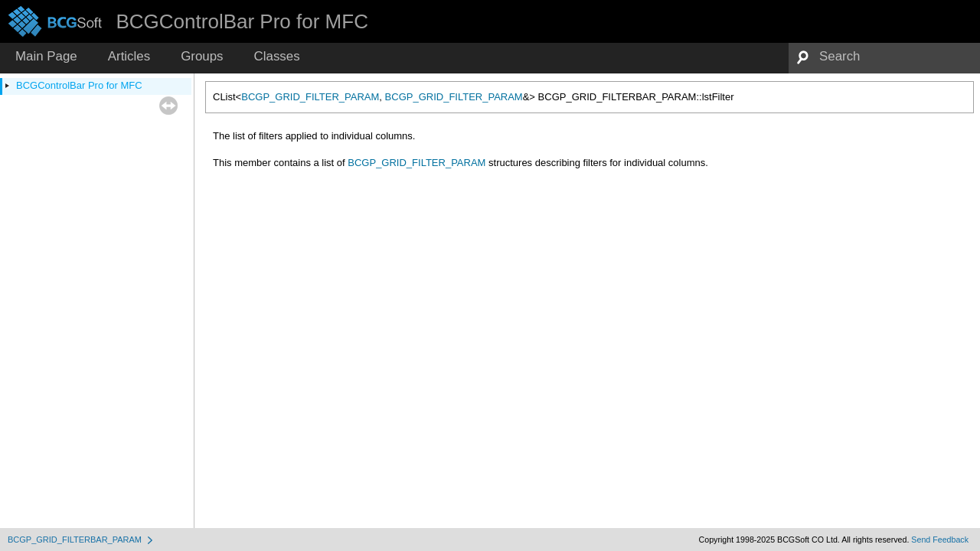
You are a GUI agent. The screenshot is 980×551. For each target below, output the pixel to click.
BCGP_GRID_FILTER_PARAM (310, 97)
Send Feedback (940, 540)
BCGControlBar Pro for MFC (79, 85)
